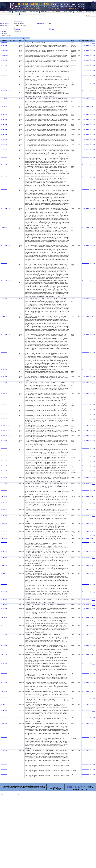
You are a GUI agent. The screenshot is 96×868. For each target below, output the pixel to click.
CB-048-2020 (4, 440)
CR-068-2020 (4, 605)
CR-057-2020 (4, 531)
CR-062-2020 (4, 558)
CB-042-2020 (4, 165)
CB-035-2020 (4, 370)
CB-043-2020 (4, 189)
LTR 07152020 (4, 50)
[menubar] (15, 38)
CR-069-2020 (4, 608)
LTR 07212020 (4, 55)
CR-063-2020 (4, 573)
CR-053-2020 (4, 496)
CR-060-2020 (4, 542)
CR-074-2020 (4, 654)
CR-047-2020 (4, 484)
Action (72, 40)
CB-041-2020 (4, 70)
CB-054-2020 (4, 45)
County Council (18, 21)
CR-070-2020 (4, 617)
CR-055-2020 (4, 523)
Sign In (94, 1)
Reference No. (4, 40)
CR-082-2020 (4, 717)
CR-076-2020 (4, 673)
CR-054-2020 (4, 516)
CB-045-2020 (4, 263)
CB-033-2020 (4, 425)
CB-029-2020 (4, 124)
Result (79, 40)
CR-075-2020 (4, 664)
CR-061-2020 (4, 551)
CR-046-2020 (4, 471)
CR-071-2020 (4, 625)
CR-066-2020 (4, 584)
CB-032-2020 (4, 149)
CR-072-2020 (4, 634)
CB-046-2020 (4, 299)
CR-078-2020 (4, 691)
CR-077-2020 (4, 682)
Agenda (18, 29)
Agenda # (15, 40)
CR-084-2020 (4, 764)
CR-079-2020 (4, 698)
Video (93, 43)
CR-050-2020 (4, 419)
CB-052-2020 (4, 75)
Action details (85, 43)
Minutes (52, 29)
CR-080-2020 (4, 704)
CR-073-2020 (4, 645)
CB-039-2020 (4, 60)
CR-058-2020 (4, 538)
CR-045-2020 (4, 456)
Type (20, 40)
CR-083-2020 (4, 723)
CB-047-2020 (4, 334)
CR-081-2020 (4, 711)
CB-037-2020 (4, 404)
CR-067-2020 (4, 600)
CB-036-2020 (4, 383)
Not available (17, 31)
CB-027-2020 (4, 114)
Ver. (10, 40)
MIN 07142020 (4, 43)
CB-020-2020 (4, 99)
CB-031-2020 (4, 139)
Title (26, 40)
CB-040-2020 (4, 65)
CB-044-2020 (4, 227)
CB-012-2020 (4, 83)
